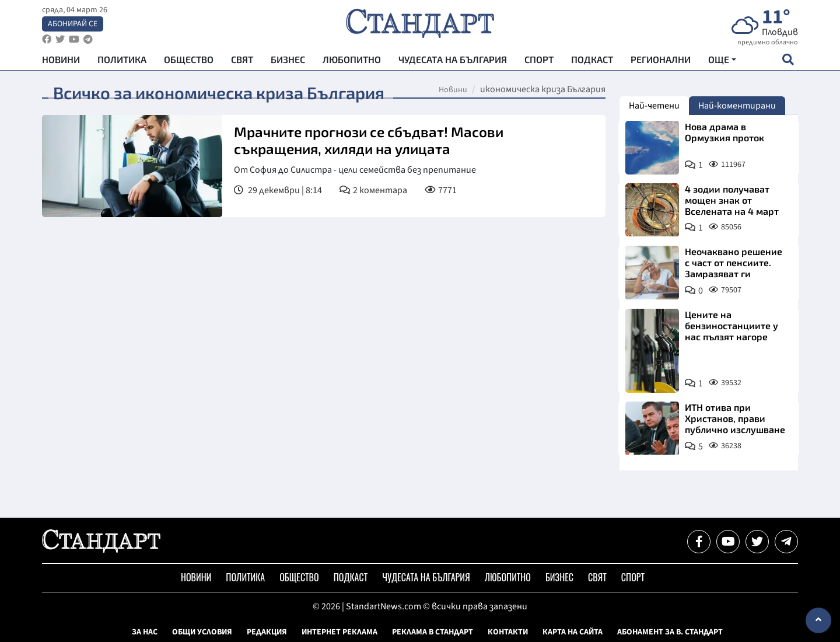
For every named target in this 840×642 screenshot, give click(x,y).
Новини (61, 64)
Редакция (267, 632)
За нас (145, 632)
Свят (242, 64)
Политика (122, 64)
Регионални (661, 64)
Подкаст (592, 64)
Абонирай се (73, 27)
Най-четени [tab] (654, 106)
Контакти (508, 632)
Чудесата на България (453, 64)
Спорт (539, 64)
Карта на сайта (573, 632)
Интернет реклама (339, 632)
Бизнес (288, 64)
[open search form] (788, 65)
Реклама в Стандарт (433, 632)
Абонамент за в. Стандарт (670, 632)
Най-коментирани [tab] (737, 106)
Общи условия (202, 632)
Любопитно (352, 64)
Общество (189, 64)
